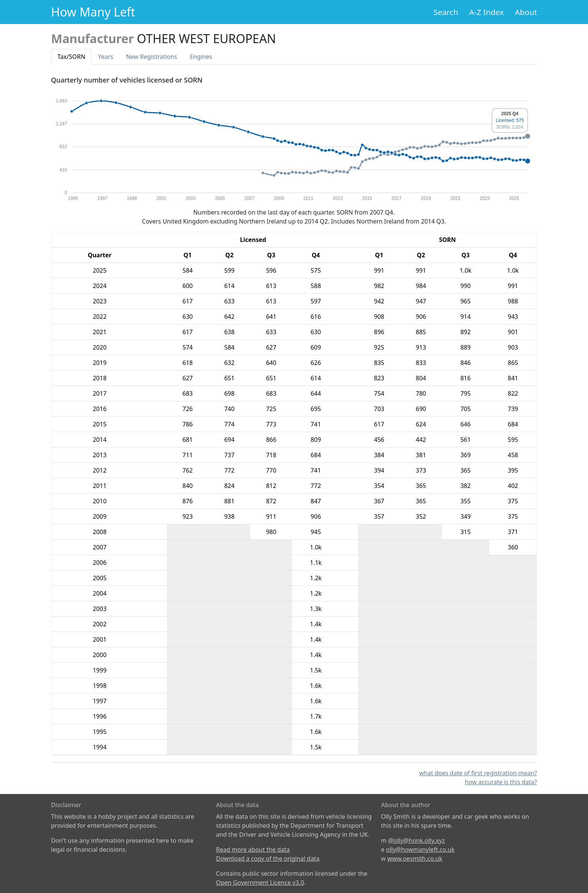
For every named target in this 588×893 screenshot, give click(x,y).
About (526, 12)
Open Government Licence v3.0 (260, 882)
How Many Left (93, 12)
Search (446, 12)
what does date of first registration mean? (478, 773)
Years (106, 57)
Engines (201, 57)
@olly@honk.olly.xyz (416, 840)
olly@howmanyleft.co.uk (420, 849)
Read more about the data (253, 849)
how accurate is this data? (501, 782)
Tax (71, 57)
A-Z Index (486, 12)
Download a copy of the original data (268, 858)
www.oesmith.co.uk (415, 858)
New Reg (151, 57)
